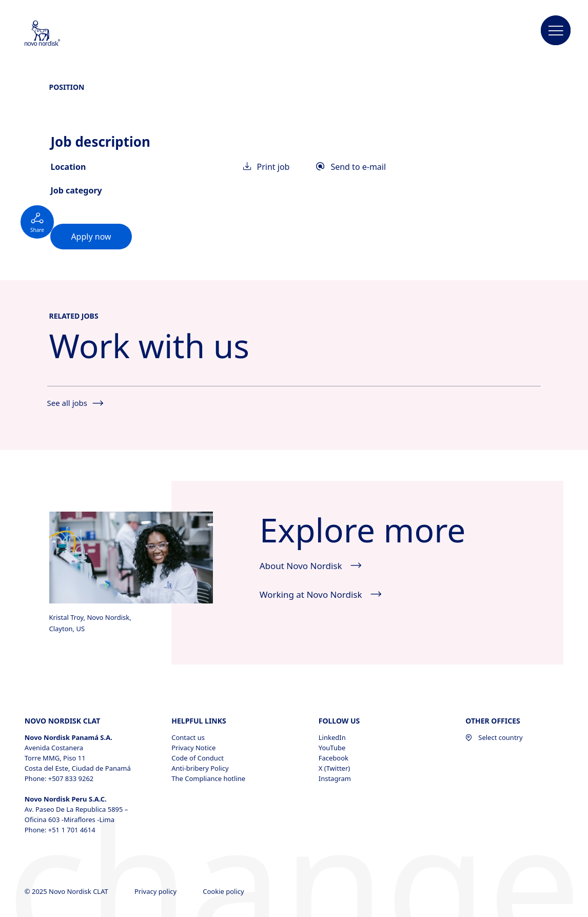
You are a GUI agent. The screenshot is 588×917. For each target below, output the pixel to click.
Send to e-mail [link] (351, 167)
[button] (556, 31)
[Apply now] (91, 237)
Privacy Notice (193, 748)
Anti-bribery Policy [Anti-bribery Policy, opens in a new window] (200, 768)
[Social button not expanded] (37, 222)
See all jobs (75, 403)
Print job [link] (267, 167)
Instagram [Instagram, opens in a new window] (335, 778)
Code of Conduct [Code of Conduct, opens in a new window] (198, 758)
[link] (91, 237)
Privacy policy (156, 891)
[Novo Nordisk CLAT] (56, 34)
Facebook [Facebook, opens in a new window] (334, 758)
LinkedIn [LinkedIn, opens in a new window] (332, 737)
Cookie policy (224, 891)
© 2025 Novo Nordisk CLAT (67, 891)
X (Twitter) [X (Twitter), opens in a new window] (334, 768)
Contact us (188, 737)
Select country (494, 737)
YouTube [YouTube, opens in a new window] (332, 748)
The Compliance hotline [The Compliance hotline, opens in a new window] (208, 778)
